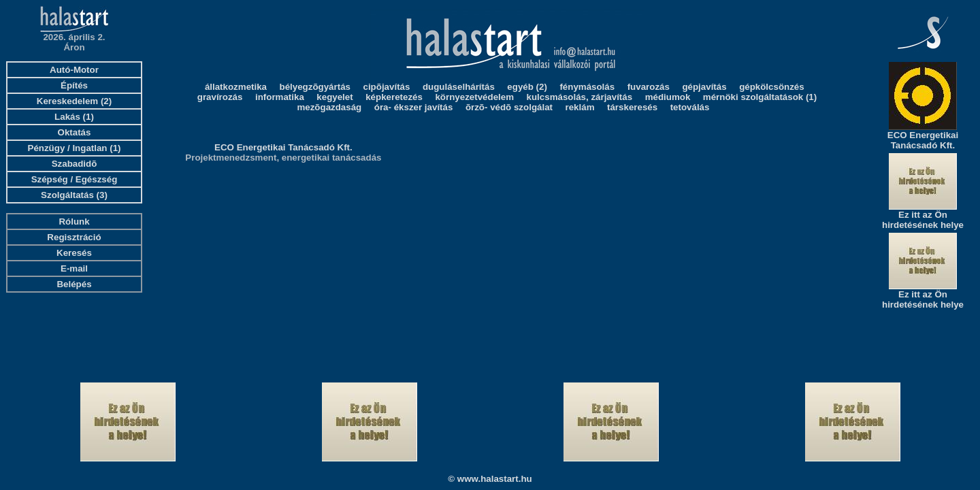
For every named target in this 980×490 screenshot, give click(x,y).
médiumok (668, 97)
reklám (580, 107)
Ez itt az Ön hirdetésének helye (923, 220)
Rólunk (74, 222)
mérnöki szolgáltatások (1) (760, 97)
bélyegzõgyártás (315, 87)
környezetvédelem (474, 97)
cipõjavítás (387, 87)
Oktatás (75, 132)
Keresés (74, 253)
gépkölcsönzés (772, 87)
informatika (280, 97)
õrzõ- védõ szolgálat (509, 107)
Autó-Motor (74, 70)
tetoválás (690, 107)
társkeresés (632, 107)
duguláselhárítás (459, 87)
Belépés (74, 284)
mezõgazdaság (329, 107)
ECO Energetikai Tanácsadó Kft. (283, 147)
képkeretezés (394, 97)
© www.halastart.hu (490, 479)
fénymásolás (587, 87)
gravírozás (220, 97)
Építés (74, 85)
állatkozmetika (236, 87)
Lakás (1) (74, 117)
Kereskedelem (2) (74, 101)
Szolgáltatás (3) (74, 195)
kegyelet (334, 97)
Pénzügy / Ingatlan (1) (75, 148)
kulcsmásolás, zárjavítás (580, 97)
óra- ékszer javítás (414, 107)
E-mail (74, 268)
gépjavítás (704, 87)
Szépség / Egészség (75, 179)
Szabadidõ (75, 164)
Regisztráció (74, 237)
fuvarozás (649, 87)
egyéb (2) (527, 87)
